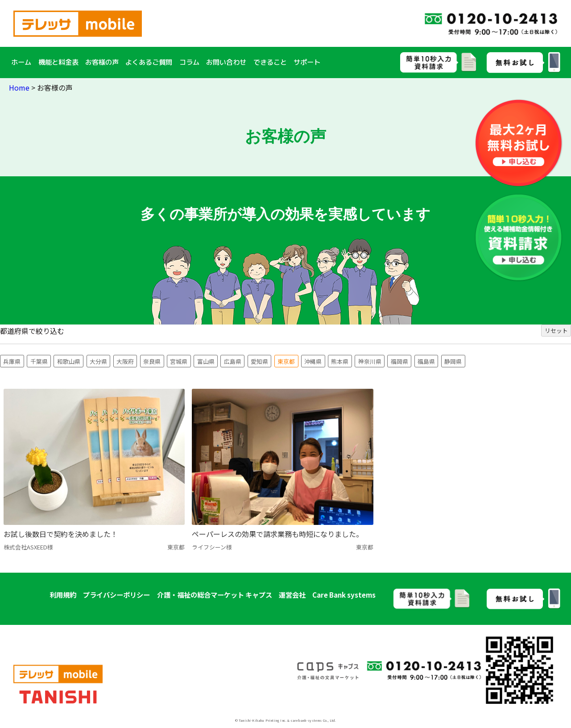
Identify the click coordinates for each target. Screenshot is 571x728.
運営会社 (292, 595)
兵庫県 (12, 361)
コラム (189, 62)
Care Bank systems (344, 595)
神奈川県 (370, 361)
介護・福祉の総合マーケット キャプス (215, 595)
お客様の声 (102, 62)
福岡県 (399, 361)
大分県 (98, 361)
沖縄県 (313, 361)
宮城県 (179, 361)
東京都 (286, 361)
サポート (307, 62)
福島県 (426, 361)
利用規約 (63, 595)
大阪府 (125, 361)
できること (270, 62)
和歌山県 (69, 361)
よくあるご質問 (149, 62)
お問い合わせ (226, 62)
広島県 (233, 361)
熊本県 (340, 361)
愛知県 (259, 361)
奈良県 (152, 361)
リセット (556, 331)
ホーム (21, 62)
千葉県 (39, 361)
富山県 (206, 361)
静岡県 (453, 361)
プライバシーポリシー (116, 595)
